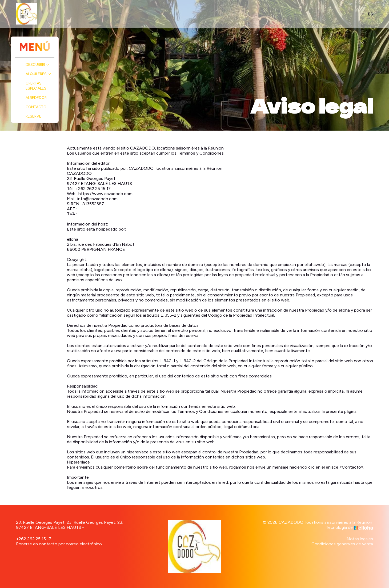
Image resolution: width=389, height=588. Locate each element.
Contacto (36, 107)
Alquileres (38, 74)
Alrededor (36, 98)
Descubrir (38, 65)
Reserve (33, 116)
